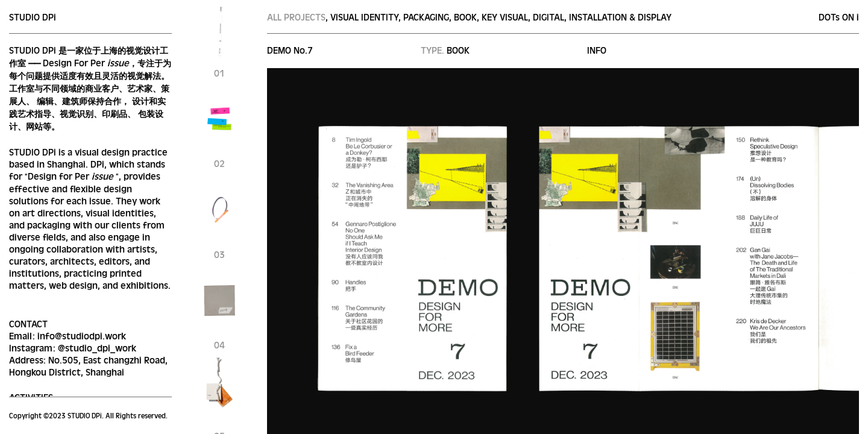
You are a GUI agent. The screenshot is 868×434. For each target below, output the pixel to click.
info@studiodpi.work (82, 336)
